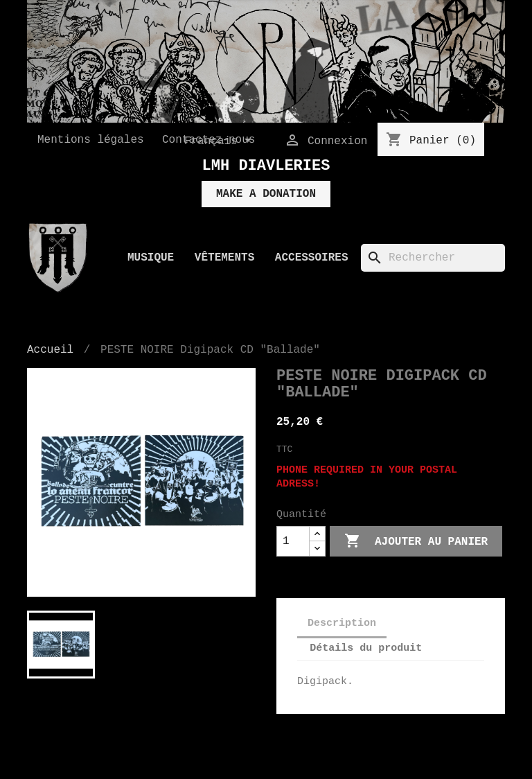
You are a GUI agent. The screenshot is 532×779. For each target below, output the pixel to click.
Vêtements (224, 258)
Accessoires (312, 258)
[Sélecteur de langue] (220, 141)
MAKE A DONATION (266, 194)
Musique (151, 258)
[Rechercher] (433, 258)
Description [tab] (342, 623)
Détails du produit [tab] (366, 648)
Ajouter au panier (416, 541)
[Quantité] (293, 541)
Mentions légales (91, 140)
